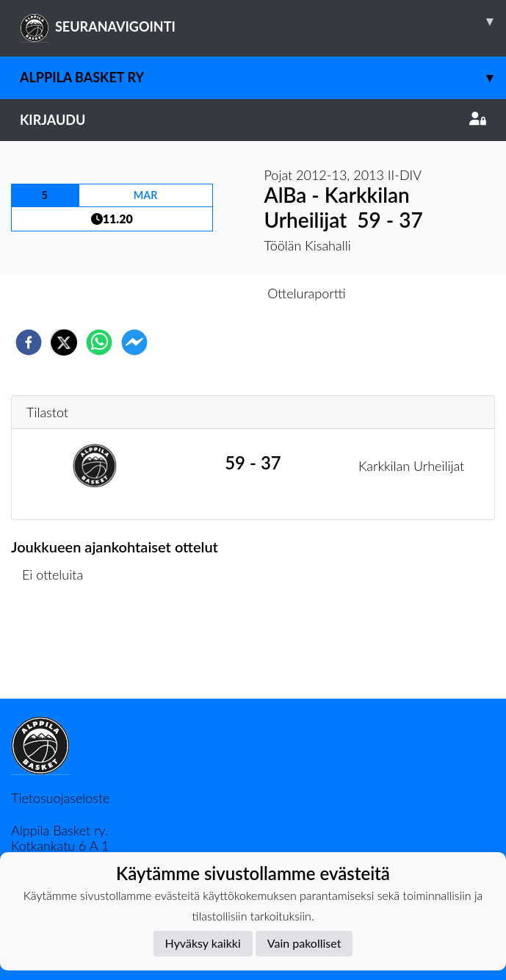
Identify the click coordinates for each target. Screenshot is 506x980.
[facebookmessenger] (134, 342)
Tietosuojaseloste (60, 798)
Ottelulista (58, 649)
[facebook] (29, 342)
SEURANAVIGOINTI (263, 21)
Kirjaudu (253, 120)
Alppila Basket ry (263, 78)
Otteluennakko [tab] (202, 293)
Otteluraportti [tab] (307, 293)
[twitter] (64, 342)
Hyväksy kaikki (203, 943)
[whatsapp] (99, 342)
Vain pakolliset (304, 943)
